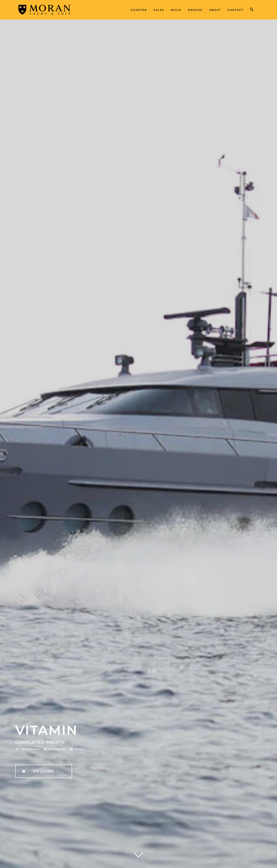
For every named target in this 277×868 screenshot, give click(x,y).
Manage (195, 10)
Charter (139, 10)
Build (176, 10)
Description (55, 749)
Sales (159, 10)
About (215, 10)
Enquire (44, 771)
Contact (235, 10)
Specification (28, 749)
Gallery (77, 749)
